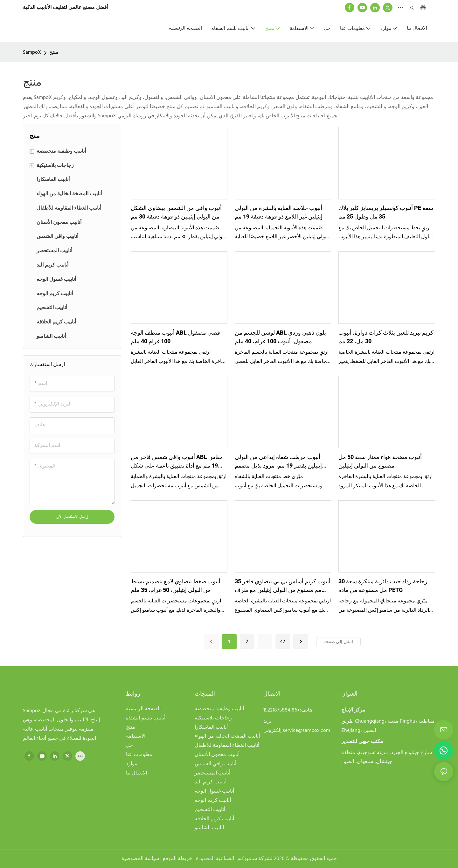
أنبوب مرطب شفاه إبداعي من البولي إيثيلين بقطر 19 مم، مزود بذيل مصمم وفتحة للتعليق (278, 462)
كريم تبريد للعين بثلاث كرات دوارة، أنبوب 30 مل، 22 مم (386, 337)
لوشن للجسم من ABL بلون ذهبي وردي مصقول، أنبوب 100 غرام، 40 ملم (280, 337)
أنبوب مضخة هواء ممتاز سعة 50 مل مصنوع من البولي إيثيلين (380, 462)
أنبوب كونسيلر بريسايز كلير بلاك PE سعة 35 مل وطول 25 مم (386, 212)
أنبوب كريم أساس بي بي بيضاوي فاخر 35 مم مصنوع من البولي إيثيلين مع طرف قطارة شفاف (283, 586)
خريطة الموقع (178, 859)
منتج (54, 52)
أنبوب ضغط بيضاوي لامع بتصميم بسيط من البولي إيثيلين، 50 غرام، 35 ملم (176, 586)
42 (283, 642)
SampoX (32, 52)
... (265, 638)
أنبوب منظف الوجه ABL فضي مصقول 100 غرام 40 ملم (175, 337)
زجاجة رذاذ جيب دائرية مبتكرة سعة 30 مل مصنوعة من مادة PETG (383, 586)
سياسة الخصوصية (141, 859)
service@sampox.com (306, 731)
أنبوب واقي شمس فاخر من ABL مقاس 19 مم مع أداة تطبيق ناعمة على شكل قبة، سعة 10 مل (177, 462)
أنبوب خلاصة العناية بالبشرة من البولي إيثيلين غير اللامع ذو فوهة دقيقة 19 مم (279, 212)
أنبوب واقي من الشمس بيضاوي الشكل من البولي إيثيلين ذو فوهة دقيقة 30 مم (176, 212)
